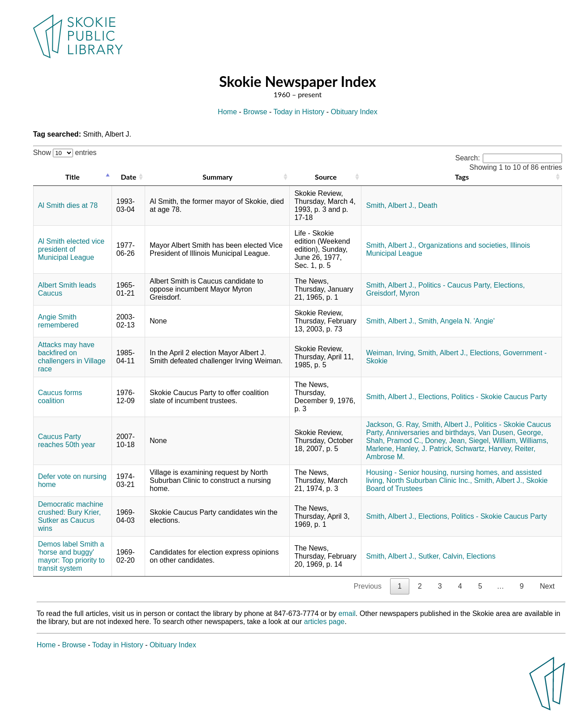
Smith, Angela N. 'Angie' (457, 321)
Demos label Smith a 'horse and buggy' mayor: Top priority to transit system (71, 556)
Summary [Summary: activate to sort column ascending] (217, 177)
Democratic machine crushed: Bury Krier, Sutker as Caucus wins (71, 516)
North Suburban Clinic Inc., (429, 480)
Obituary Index (354, 112)
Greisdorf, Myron (393, 293)
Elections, (509, 285)
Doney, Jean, (446, 441)
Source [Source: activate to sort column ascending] (326, 177)
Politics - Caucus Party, (455, 285)
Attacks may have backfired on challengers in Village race (72, 357)
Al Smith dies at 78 (68, 205)
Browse (255, 112)
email (347, 614)
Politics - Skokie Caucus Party (499, 397)
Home (227, 112)
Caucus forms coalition (60, 397)
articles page (324, 622)
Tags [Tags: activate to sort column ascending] (462, 177)
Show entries (65, 153)
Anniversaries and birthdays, (431, 433)
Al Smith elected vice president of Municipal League (71, 249)
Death (428, 205)
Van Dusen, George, (511, 433)
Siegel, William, (493, 441)
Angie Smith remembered (58, 321)
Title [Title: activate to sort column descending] (73, 177)
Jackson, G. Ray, (393, 424)
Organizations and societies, (463, 245)
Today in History (299, 112)
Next (547, 586)
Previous (368, 586)
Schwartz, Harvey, (484, 449)
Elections (481, 556)
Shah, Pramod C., (394, 441)
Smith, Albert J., (391, 205)
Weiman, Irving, (391, 353)
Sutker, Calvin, (441, 556)
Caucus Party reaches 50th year (67, 441)
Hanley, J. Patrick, (425, 449)
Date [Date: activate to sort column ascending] (129, 177)
